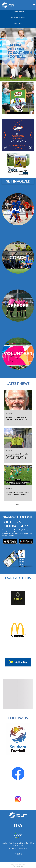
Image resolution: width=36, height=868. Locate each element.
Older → (18, 504)
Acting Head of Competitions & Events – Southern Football (17, 494)
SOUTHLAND (18, 24)
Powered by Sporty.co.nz (18, 864)
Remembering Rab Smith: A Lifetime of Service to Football (17, 418)
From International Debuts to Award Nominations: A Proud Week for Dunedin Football (17, 456)
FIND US (18, 854)
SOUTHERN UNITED (18, 12)
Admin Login (18, 866)
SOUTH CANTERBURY (18, 18)
